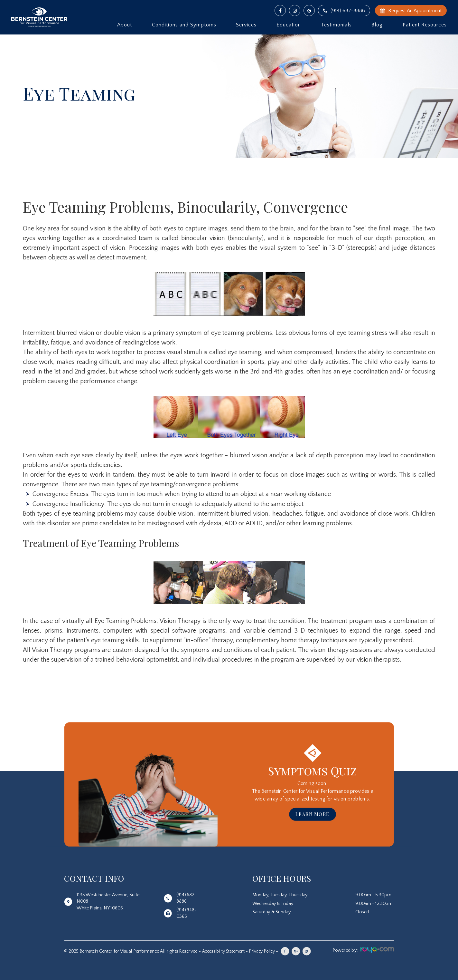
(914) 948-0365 (187, 913)
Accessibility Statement (225, 951)
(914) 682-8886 (344, 11)
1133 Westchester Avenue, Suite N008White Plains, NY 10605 (108, 901)
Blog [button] (377, 25)
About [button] (125, 25)
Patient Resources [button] (425, 25)
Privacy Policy (266, 951)
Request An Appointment (411, 11)
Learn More (313, 814)
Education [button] (289, 25)
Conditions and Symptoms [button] (184, 25)
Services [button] (246, 25)
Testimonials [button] (336, 25)
